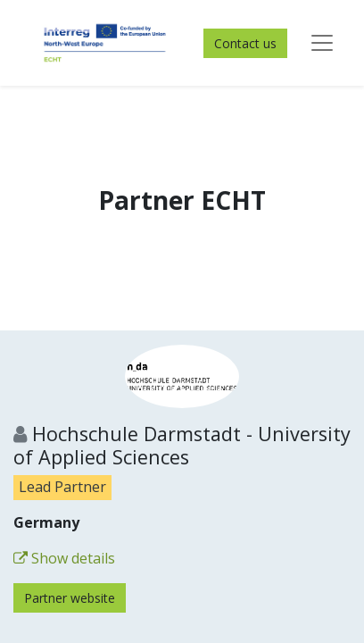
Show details (64, 558)
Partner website (70, 598)
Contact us (245, 43)
